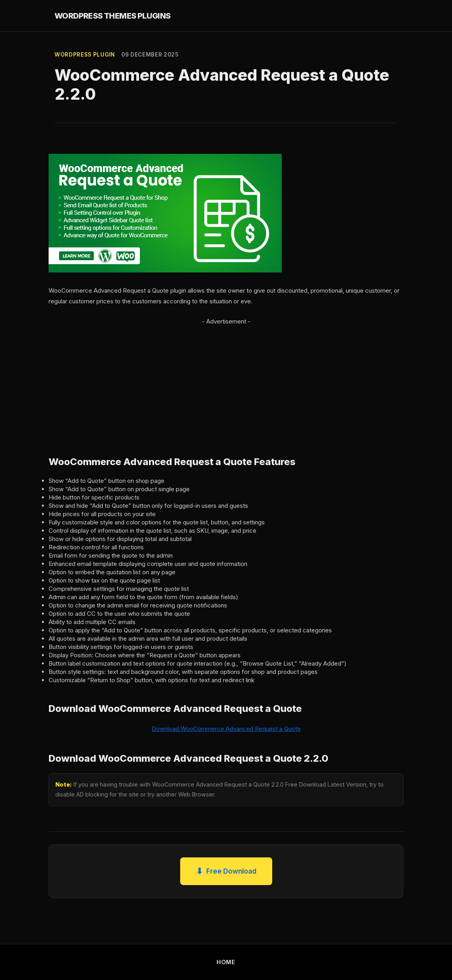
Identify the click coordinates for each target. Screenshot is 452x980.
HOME (226, 962)
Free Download (226, 871)
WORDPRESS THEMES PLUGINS (113, 16)
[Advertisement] (226, 382)
